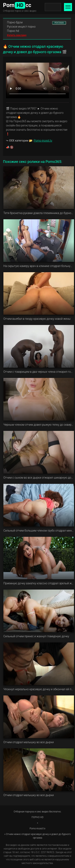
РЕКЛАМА (59, 23)
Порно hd (13, 31)
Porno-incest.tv (43, 141)
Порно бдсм (15, 22)
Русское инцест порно (21, 27)
